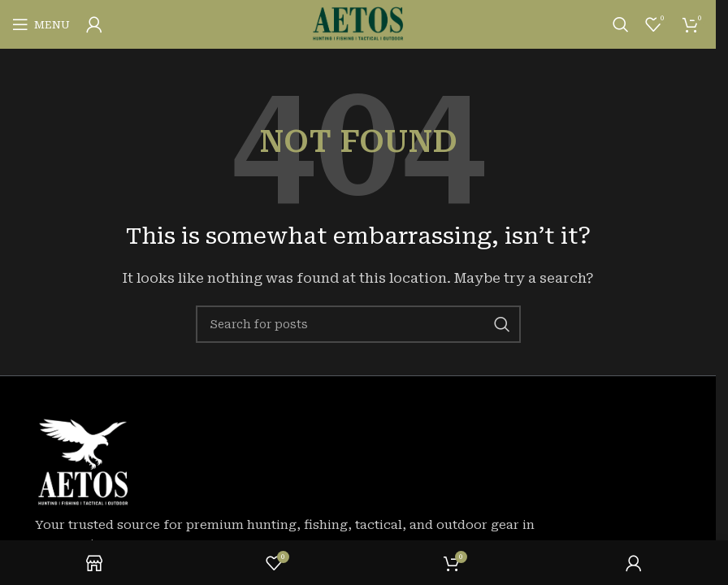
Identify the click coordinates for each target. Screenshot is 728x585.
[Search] (621, 24)
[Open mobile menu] (41, 24)
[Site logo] (358, 24)
